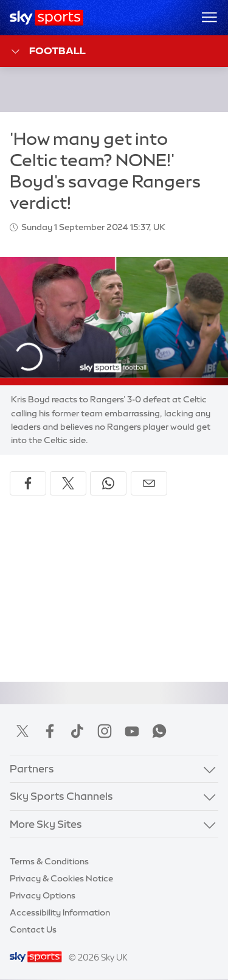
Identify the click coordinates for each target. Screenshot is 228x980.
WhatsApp (159, 731)
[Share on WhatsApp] (108, 483)
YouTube (132, 731)
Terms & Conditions (49, 861)
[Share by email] (149, 483)
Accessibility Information (60, 912)
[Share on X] (68, 483)
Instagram (105, 731)
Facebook (50, 731)
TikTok (77, 731)
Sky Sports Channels (61, 796)
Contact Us (33, 929)
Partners (32, 768)
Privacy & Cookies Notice (61, 878)
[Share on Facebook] (28, 483)
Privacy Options (43, 895)
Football (48, 51)
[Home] (47, 18)
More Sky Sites (46, 824)
